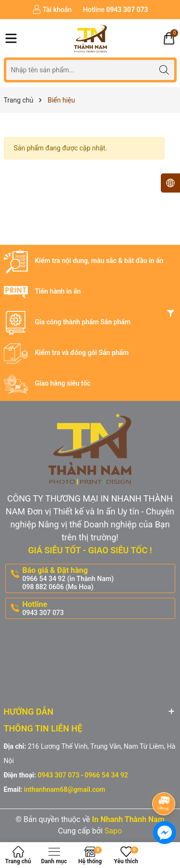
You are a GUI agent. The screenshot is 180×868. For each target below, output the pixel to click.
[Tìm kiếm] (164, 70)
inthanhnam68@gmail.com (65, 789)
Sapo (113, 831)
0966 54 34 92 (106, 775)
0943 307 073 (59, 775)
